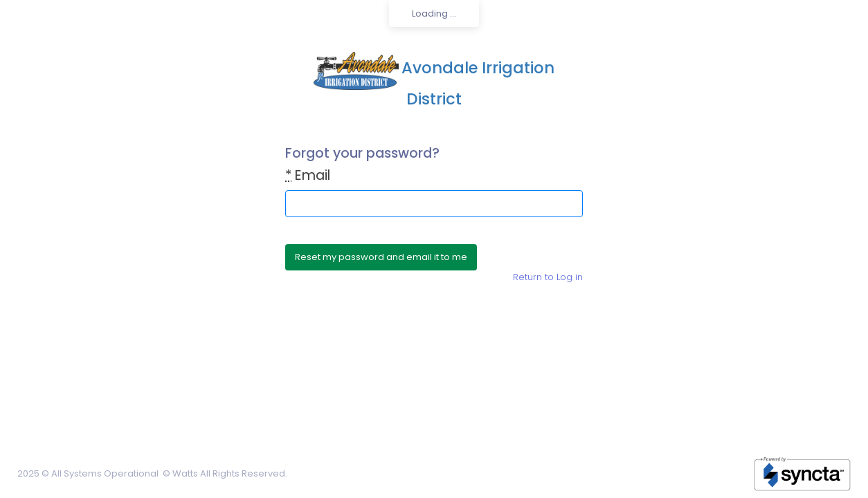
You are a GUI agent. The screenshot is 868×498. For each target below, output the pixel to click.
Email (308, 175)
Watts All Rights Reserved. (230, 473)
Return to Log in (548, 277)
